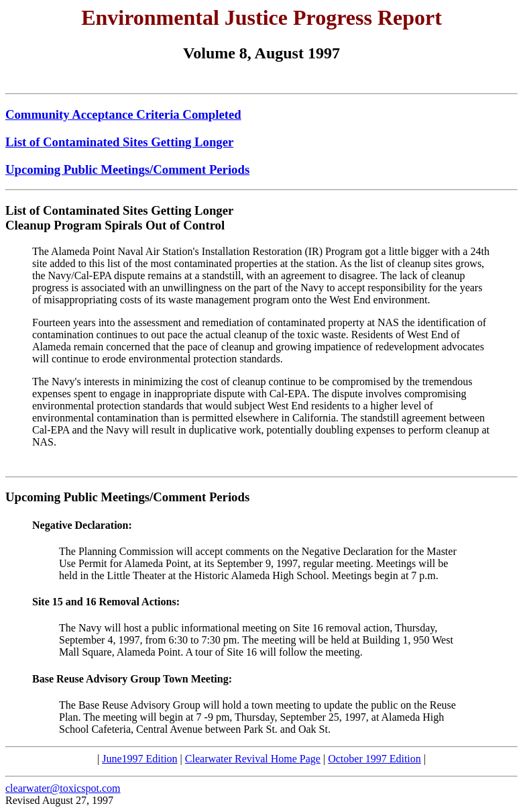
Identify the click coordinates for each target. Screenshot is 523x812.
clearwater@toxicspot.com (63, 788)
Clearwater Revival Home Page (253, 759)
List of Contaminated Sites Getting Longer (119, 142)
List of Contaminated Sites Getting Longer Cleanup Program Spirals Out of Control (119, 218)
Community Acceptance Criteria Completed (123, 114)
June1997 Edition (139, 759)
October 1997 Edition (374, 759)
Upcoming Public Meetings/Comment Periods (127, 169)
